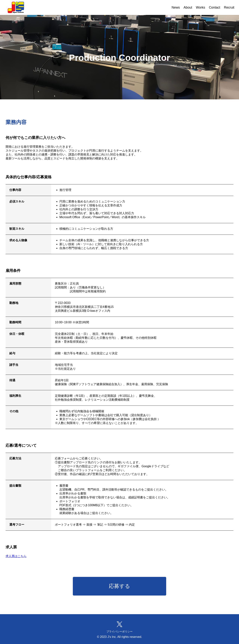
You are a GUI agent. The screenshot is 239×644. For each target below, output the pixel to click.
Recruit (229, 7)
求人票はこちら (16, 556)
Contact (215, 7)
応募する (119, 586)
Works (201, 7)
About (188, 7)
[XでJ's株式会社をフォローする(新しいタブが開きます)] (119, 624)
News (176, 7)
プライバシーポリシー (119, 632)
